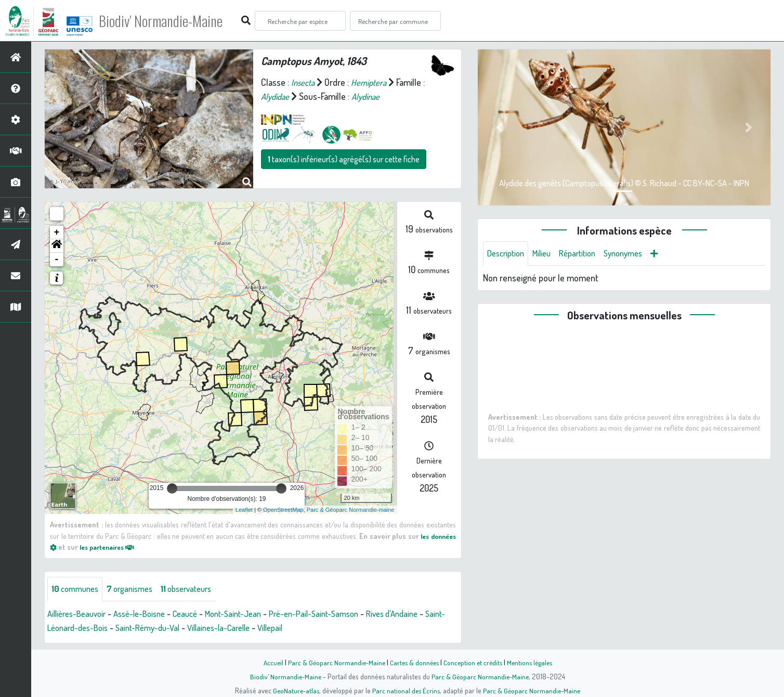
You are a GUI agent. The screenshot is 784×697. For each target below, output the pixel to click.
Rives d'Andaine (424, 614)
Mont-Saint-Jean (251, 614)
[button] (57, 246)
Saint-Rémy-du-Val (178, 628)
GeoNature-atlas (294, 690)
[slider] (172, 488)
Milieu (547, 254)
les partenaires (111, 547)
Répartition (586, 254)
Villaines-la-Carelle (255, 628)
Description (508, 254)
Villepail (312, 628)
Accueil (268, 662)
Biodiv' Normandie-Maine (171, 21)
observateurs (198, 589)
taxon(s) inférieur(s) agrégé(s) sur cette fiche (344, 159)
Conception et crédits (474, 662)
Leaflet (244, 510)
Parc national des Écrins (406, 690)
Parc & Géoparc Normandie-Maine (333, 662)
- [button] (57, 260)
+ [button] (57, 233)
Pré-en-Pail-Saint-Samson (339, 614)
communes (77, 589)
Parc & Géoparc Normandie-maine (351, 510)
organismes (136, 589)
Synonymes (637, 254)
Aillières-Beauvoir (80, 614)
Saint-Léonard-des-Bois (91, 628)
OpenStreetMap (283, 510)
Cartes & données (413, 662)
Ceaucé (199, 614)
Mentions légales (533, 662)
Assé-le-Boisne (149, 614)
